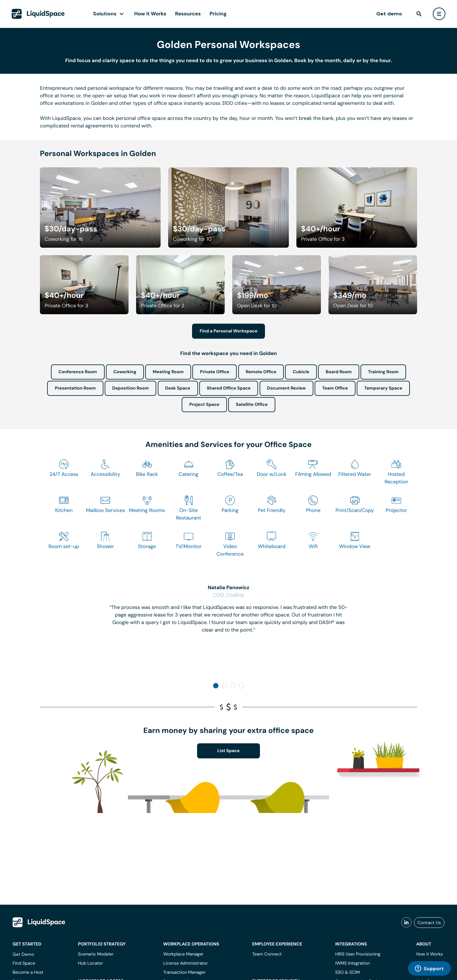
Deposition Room (130, 388)
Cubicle (301, 372)
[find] (419, 14)
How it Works (150, 14)
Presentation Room (75, 388)
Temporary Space (383, 388)
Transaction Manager (184, 972)
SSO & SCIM (348, 972)
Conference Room (78, 372)
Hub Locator (91, 963)
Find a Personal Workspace (228, 331)
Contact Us (429, 923)
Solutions (105, 14)
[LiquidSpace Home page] (38, 14)
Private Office (215, 372)
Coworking (125, 372)
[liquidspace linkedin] (406, 923)
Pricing (218, 14)
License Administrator (185, 963)
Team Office (335, 388)
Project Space (204, 405)
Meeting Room (168, 372)
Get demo (389, 14)
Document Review (286, 388)
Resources (188, 14)
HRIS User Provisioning (358, 954)
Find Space (24, 963)
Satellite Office (252, 405)
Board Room (339, 372)
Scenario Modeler (96, 954)
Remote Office (261, 372)
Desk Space (178, 388)
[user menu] (439, 14)
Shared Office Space (229, 388)
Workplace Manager (183, 954)
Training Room (383, 372)
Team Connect (267, 954)
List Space (229, 751)
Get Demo (23, 954)
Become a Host (28, 972)
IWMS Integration (353, 963)
